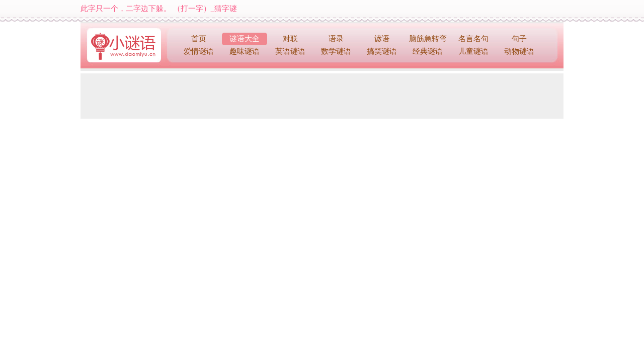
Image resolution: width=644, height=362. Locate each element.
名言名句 (473, 39)
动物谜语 (519, 51)
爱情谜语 (199, 51)
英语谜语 (290, 51)
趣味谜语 (245, 51)
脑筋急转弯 (428, 39)
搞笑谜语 (382, 51)
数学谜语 (336, 51)
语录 (336, 39)
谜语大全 (245, 39)
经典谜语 (428, 51)
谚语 (382, 39)
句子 (519, 39)
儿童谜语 (473, 51)
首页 (199, 39)
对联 (290, 39)
